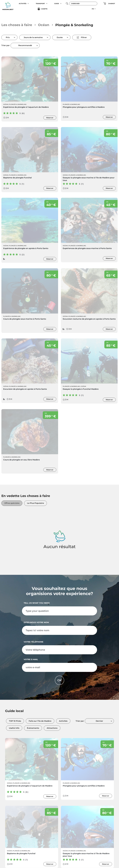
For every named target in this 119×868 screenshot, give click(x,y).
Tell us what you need (37, 603)
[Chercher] (83, 4)
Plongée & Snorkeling (18, 104)
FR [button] (93, 9)
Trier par (6, 45)
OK (59, 680)
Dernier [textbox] (99, 721)
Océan (44, 25)
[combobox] (25, 45)
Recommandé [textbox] (25, 45)
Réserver (50, 118)
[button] (28, 3)
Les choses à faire (17, 25)
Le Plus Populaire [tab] (36, 503)
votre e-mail (31, 660)
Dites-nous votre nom (36, 623)
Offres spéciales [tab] (12, 503)
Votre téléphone (34, 642)
